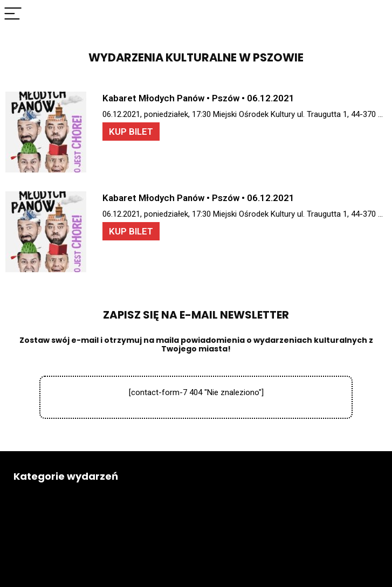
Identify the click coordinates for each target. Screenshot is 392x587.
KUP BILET (131, 132)
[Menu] (13, 14)
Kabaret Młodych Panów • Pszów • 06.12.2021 (198, 98)
